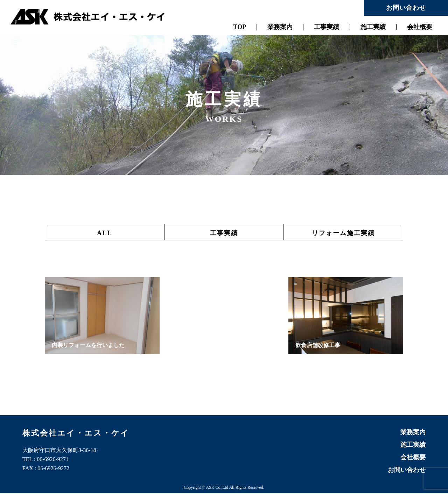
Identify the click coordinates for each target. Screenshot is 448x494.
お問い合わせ (406, 8)
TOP (240, 27)
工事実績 (327, 27)
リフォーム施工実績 (348, 233)
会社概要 (420, 27)
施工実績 (373, 27)
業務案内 (280, 27)
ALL (100, 233)
